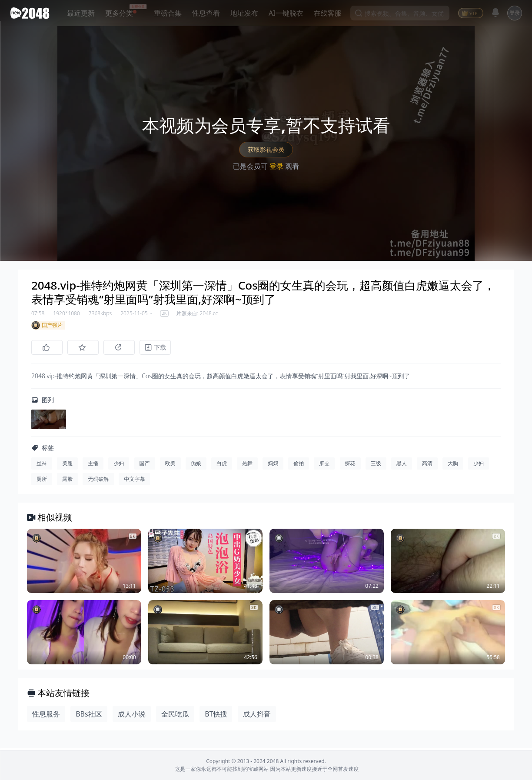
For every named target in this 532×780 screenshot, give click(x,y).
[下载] (162, 347)
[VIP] (471, 13)
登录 (515, 13)
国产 (145, 465)
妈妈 (273, 465)
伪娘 (196, 465)
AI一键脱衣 (286, 13)
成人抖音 (257, 716)
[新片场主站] (32, 13)
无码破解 (98, 481)
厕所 (42, 481)
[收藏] (85, 347)
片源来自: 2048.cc (197, 313)
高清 (427, 465)
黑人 (402, 465)
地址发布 (244, 13)
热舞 (247, 465)
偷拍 (299, 465)
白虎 (222, 465)
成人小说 (132, 716)
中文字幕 (134, 481)
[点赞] (47, 347)
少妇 (119, 465)
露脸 (67, 481)
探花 (350, 465)
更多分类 (119, 13)
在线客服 (328, 13)
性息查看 (206, 13)
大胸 (453, 465)
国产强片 (47, 325)
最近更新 (81, 13)
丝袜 (42, 465)
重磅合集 (168, 13)
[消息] (495, 13)
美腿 (67, 465)
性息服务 (46, 716)
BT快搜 (216, 716)
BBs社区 (89, 716)
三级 (376, 465)
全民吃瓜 (175, 716)
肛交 (324, 465)
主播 (93, 465)
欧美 (170, 465)
